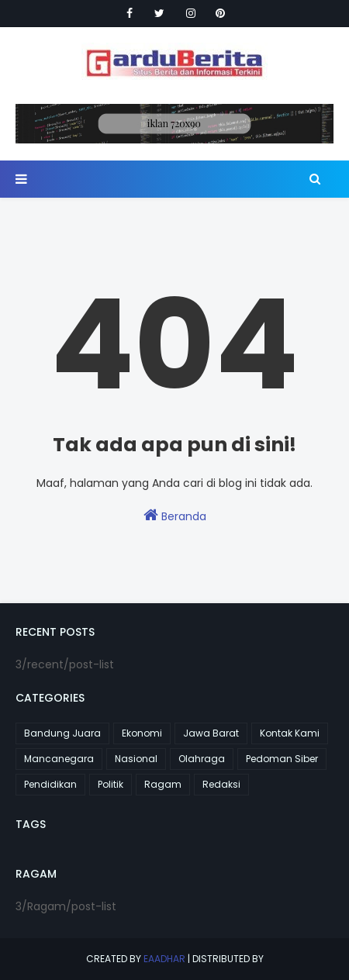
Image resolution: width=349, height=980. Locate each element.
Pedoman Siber (282, 759)
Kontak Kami (290, 733)
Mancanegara (59, 759)
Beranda (175, 516)
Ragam (163, 784)
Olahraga (202, 759)
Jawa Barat (211, 733)
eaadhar (164, 959)
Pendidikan (50, 784)
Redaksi (221, 784)
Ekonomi (142, 733)
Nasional (136, 759)
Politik (111, 784)
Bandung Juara (62, 733)
